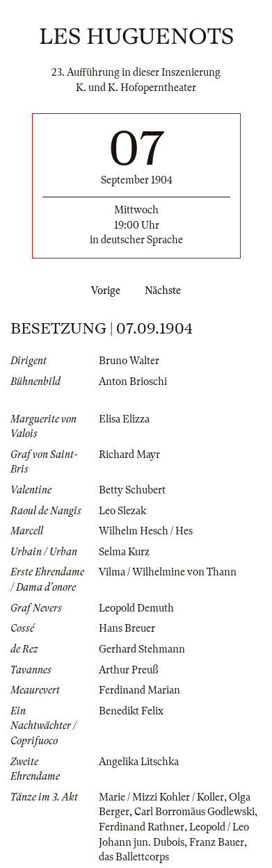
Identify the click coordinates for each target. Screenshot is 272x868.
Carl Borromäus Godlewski (194, 812)
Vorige (103, 290)
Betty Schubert (132, 490)
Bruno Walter (129, 361)
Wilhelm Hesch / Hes (146, 531)
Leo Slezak (122, 511)
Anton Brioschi (133, 382)
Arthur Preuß (128, 670)
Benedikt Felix (131, 711)
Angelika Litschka (139, 762)
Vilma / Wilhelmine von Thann (168, 572)
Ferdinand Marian (139, 690)
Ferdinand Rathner (142, 827)
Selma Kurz (124, 552)
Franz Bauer (217, 842)
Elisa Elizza (124, 419)
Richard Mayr (129, 455)
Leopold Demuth (136, 608)
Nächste (166, 290)
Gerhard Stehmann (142, 649)
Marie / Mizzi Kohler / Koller (161, 797)
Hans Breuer (127, 628)
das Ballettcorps (134, 857)
